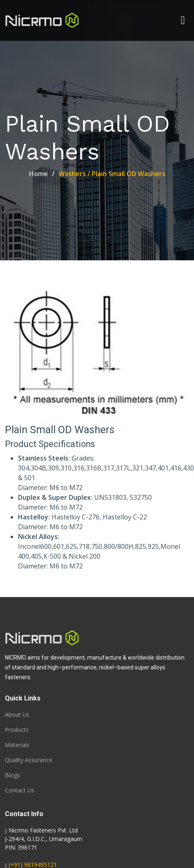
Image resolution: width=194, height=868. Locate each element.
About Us (17, 715)
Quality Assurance (29, 760)
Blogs (12, 775)
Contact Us (20, 790)
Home (38, 174)
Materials (17, 745)
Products (17, 730)
